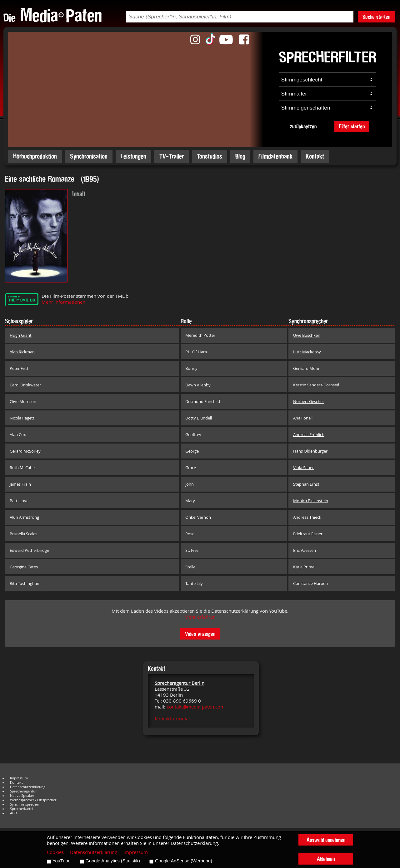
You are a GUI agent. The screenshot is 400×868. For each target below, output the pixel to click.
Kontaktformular (172, 719)
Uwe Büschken (307, 335)
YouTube (62, 861)
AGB (13, 813)
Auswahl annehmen (326, 840)
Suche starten (376, 17)
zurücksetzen (303, 126)
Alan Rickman (22, 352)
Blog (240, 156)
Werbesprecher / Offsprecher (33, 800)
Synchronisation (89, 156)
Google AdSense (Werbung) (184, 861)
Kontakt (315, 156)
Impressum (19, 778)
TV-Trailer (172, 156)
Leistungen (133, 156)
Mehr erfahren (200, 617)
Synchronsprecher (25, 804)
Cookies (55, 852)
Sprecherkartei (22, 809)
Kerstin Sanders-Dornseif (316, 385)
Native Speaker (22, 796)
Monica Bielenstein (311, 501)
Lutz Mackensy (307, 352)
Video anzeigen (200, 634)
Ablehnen (326, 859)
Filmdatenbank (275, 156)
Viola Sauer (303, 468)
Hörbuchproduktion (35, 156)
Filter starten (352, 126)
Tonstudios (210, 156)
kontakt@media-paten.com (196, 707)
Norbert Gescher (309, 401)
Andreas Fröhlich (309, 434)
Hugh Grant (21, 335)
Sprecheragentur (23, 791)
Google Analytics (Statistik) (113, 861)
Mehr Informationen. (64, 302)
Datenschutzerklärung (28, 787)
